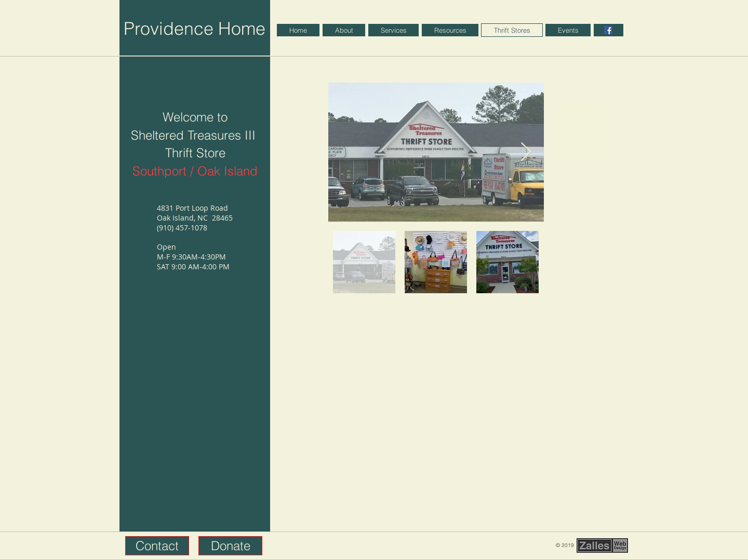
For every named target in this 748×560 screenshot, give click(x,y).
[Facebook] (608, 30)
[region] (609, 30)
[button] (157, 546)
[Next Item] (526, 152)
